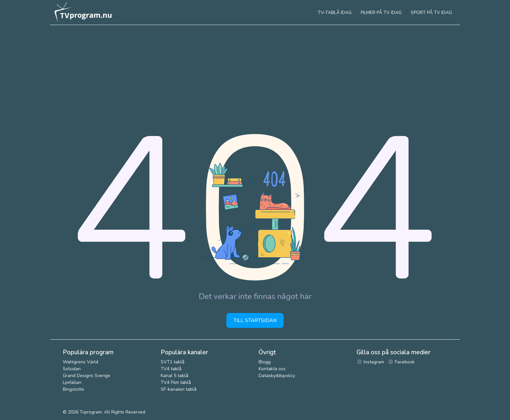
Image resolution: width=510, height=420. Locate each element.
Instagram (370, 362)
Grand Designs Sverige (87, 376)
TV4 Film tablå (176, 382)
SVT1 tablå (173, 362)
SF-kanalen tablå (179, 389)
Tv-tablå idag (335, 13)
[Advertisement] (255, 74)
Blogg (265, 362)
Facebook (401, 362)
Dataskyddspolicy (277, 376)
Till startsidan (255, 320)
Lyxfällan (72, 382)
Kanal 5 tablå (174, 376)
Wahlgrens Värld (81, 362)
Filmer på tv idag (381, 13)
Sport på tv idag (431, 13)
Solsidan (72, 369)
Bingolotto (74, 389)
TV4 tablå (171, 369)
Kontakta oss (272, 369)
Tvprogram (91, 412)
